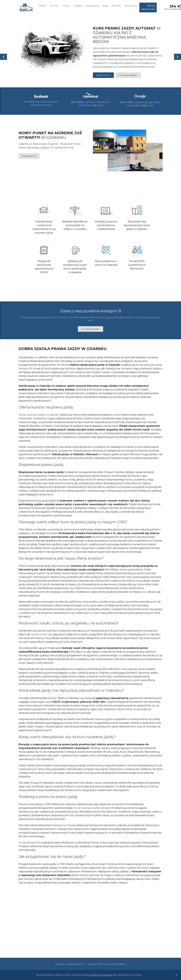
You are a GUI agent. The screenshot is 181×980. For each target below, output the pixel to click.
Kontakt (116, 6)
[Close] (176, 975)
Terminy (54, 6)
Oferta (42, 6)
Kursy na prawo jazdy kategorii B (94, 808)
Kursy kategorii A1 (29, 843)
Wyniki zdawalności (148, 7)
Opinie (66, 6)
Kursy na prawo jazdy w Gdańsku (39, 415)
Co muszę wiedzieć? (128, 75)
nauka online (39, 634)
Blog (105, 6)
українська (92, 6)
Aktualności (131, 6)
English (78, 6)
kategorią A (60, 825)
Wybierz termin (103, 75)
